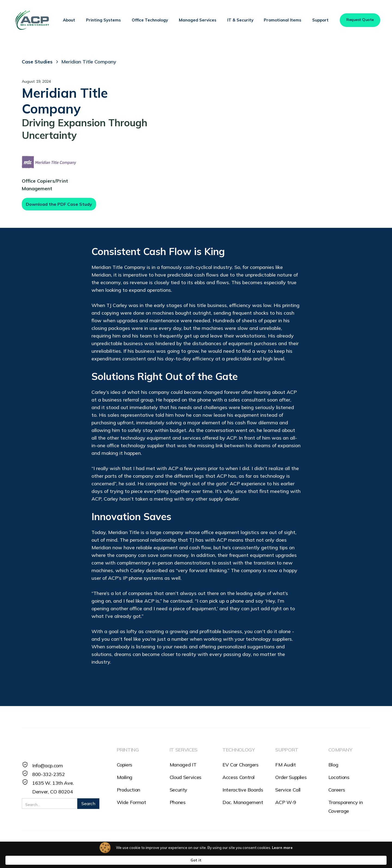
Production (128, 790)
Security (178, 790)
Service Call (288, 790)
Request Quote (360, 20)
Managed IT (183, 765)
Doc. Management (243, 802)
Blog (333, 765)
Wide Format (131, 802)
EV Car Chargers (241, 765)
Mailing (125, 777)
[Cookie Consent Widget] (196, 860)
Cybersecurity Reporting (236, 847)
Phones (178, 802)
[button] (69, 20)
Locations (339, 777)
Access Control (238, 777)
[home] (32, 20)
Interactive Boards (243, 790)
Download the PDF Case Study (59, 204)
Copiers (125, 765)
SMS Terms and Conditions (93, 847)
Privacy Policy (38, 847)
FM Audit (285, 765)
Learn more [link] (256, 860)
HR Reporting (184, 847)
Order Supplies (291, 777)
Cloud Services (186, 777)
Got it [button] (308, 860)
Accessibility (146, 847)
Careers (337, 790)
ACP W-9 (286, 802)
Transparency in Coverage (346, 807)
